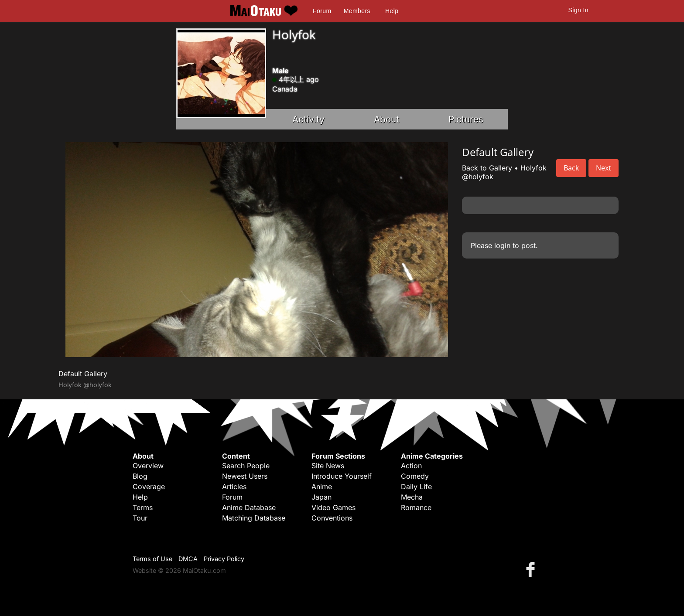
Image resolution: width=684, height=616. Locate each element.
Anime (322, 487)
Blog (140, 476)
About (386, 119)
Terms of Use (152, 559)
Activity (308, 119)
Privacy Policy (224, 559)
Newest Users (245, 476)
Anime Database (249, 507)
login (502, 245)
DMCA (188, 559)
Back (571, 168)
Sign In (578, 10)
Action (411, 466)
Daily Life (416, 487)
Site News (328, 466)
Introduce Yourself (342, 476)
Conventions (332, 518)
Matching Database (254, 518)
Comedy (415, 476)
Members (357, 11)
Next (604, 168)
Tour (140, 518)
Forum (322, 11)
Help (392, 11)
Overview (148, 466)
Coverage (149, 487)
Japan (321, 497)
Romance (416, 507)
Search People (246, 466)
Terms (143, 507)
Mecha (412, 497)
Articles (234, 487)
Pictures (466, 119)
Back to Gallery (487, 168)
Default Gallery (83, 374)
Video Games (333, 507)
